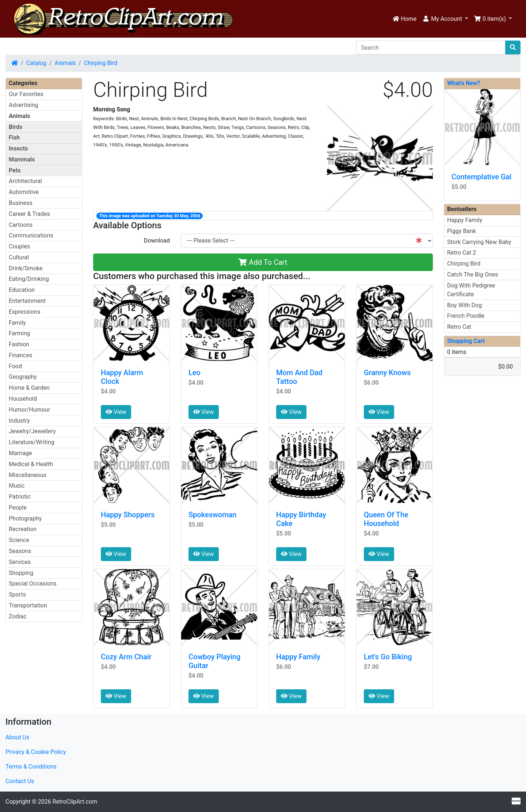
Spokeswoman (212, 515)
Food (15, 366)
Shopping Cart (466, 341)
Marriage (20, 453)
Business (21, 203)
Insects (18, 148)
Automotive (24, 192)
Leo (195, 373)
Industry (19, 421)
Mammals (22, 159)
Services (20, 562)
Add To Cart (263, 262)
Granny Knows (387, 373)
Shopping (21, 573)
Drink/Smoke (26, 268)
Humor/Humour (29, 410)
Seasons (20, 551)
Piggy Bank (462, 231)
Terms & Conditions (31, 767)
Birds (16, 127)
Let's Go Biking (388, 657)
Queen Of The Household (386, 519)
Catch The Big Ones (472, 275)
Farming (19, 333)
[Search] (431, 47)
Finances (20, 355)
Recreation (23, 529)
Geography (23, 377)
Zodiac (18, 616)
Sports (17, 594)
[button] (445, 19)
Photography (25, 519)
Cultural (19, 257)
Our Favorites (26, 94)
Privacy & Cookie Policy (36, 752)
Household (23, 399)
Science (19, 540)
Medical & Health (31, 464)
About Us (17, 737)
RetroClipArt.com (75, 802)
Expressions (24, 312)
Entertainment (27, 301)
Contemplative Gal (481, 177)
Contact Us (20, 781)
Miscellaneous (28, 475)
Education (22, 290)
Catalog (36, 63)
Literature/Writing (32, 442)
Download (157, 241)
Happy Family (298, 657)
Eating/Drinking (29, 279)
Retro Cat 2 (462, 253)
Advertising (24, 105)
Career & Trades (29, 214)
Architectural (25, 181)
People (18, 508)
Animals (65, 63)
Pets (15, 170)
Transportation (28, 605)
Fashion (19, 344)
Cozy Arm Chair (126, 657)
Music (17, 486)
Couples (19, 246)
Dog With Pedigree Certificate (471, 290)
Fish (14, 138)
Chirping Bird (101, 63)
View (116, 412)
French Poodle (466, 316)
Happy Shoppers (128, 515)
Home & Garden (29, 388)
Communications (31, 235)
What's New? (464, 83)
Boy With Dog (464, 305)
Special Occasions (33, 584)
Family (17, 323)
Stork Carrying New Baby (479, 242)
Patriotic (20, 497)
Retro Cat (459, 327)
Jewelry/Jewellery (32, 431)
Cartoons (21, 225)
